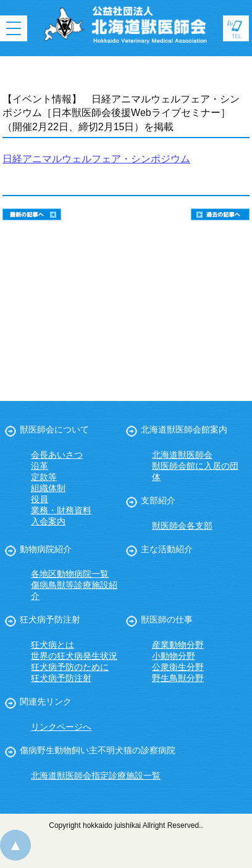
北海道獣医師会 (182, 455)
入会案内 (48, 521)
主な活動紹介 (167, 549)
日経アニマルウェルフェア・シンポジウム (96, 159)
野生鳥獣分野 (178, 678)
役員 (40, 499)
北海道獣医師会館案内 (184, 429)
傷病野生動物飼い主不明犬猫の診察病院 (98, 750)
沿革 (40, 466)
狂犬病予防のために (70, 667)
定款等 (44, 477)
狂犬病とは (52, 645)
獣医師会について (54, 429)
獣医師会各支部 (182, 526)
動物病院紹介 (46, 549)
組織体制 (48, 488)
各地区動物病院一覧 (70, 574)
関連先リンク (46, 701)
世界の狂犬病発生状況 (74, 656)
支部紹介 (158, 500)
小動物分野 (174, 656)
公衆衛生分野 (178, 667)
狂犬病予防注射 (50, 619)
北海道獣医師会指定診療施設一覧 (96, 775)
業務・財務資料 (61, 510)
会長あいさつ (57, 455)
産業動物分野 (178, 645)
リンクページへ (61, 727)
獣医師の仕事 (167, 619)
